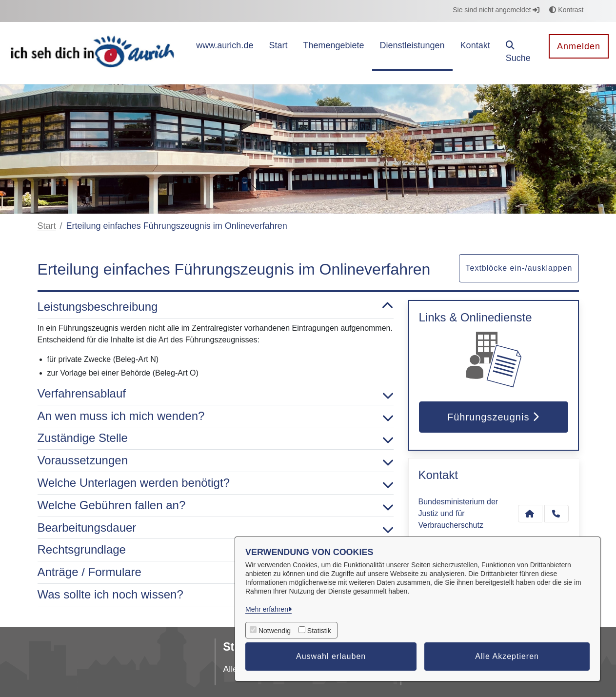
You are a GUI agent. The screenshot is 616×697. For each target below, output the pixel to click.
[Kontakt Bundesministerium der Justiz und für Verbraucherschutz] (530, 514)
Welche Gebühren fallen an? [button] (216, 506)
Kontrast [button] (566, 10)
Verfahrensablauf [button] (216, 394)
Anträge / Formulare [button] (216, 572)
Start (47, 226)
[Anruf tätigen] (556, 514)
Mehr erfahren (267, 609)
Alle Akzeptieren (507, 656)
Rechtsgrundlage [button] (216, 550)
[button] (520, 53)
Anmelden (579, 46)
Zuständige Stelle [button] (216, 438)
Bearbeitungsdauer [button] (216, 528)
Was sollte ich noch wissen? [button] (216, 595)
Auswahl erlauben (331, 656)
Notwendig (275, 631)
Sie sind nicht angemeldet (496, 10)
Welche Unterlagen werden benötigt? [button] (216, 483)
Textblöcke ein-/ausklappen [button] (519, 268)
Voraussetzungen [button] (216, 461)
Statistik (319, 631)
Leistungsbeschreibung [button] (216, 307)
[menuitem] (225, 53)
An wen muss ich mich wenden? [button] (216, 416)
